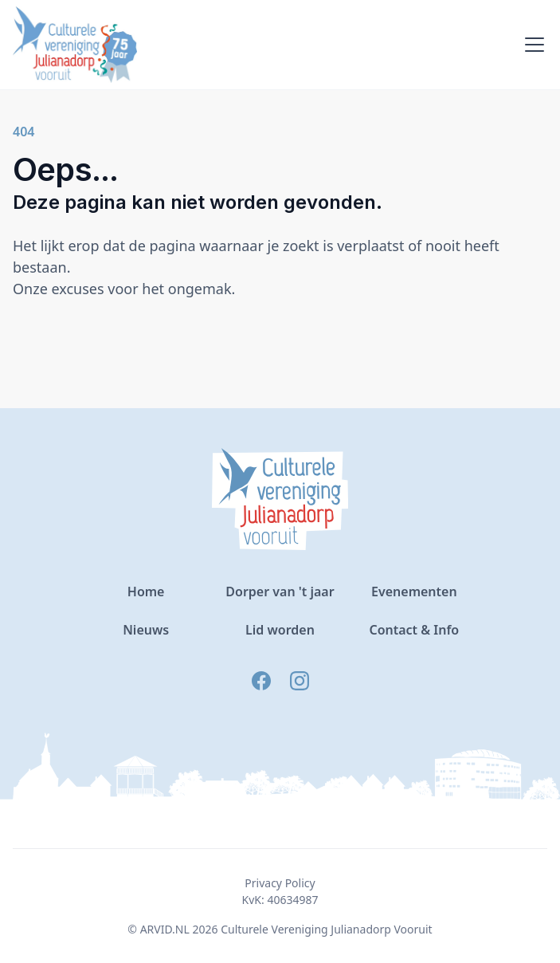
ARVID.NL (165, 929)
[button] (531, 45)
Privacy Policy (280, 883)
